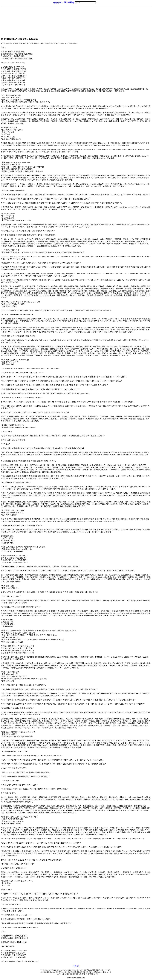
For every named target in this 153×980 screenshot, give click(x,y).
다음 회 (76, 966)
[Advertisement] (76, 22)
